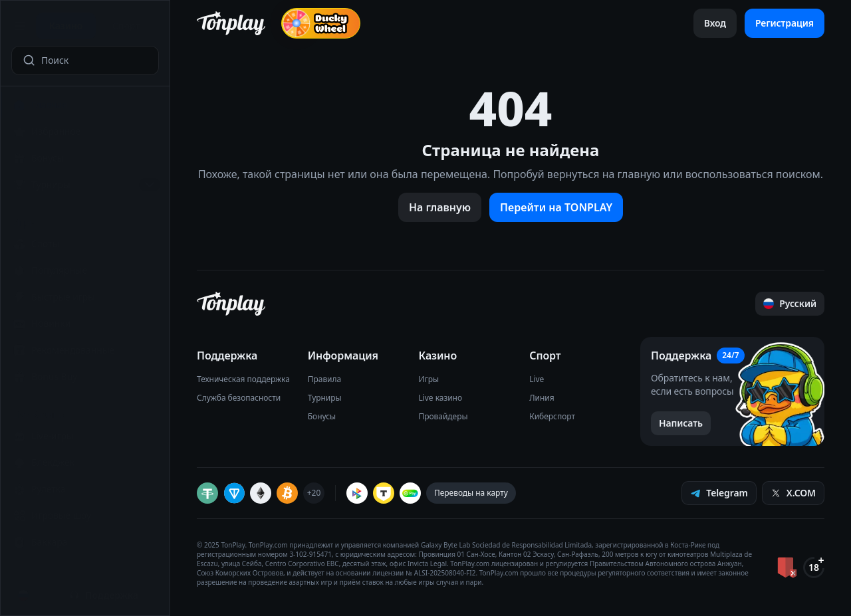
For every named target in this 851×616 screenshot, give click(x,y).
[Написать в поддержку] (681, 423)
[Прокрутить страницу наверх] (790, 304)
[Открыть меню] (20, 26)
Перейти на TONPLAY (556, 207)
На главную (440, 207)
